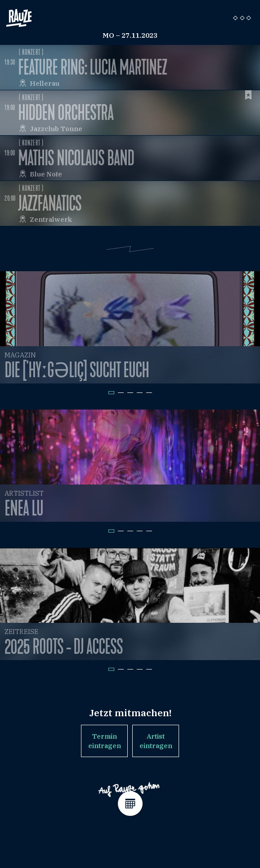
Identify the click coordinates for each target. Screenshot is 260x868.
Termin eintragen (105, 741)
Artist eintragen (156, 741)
